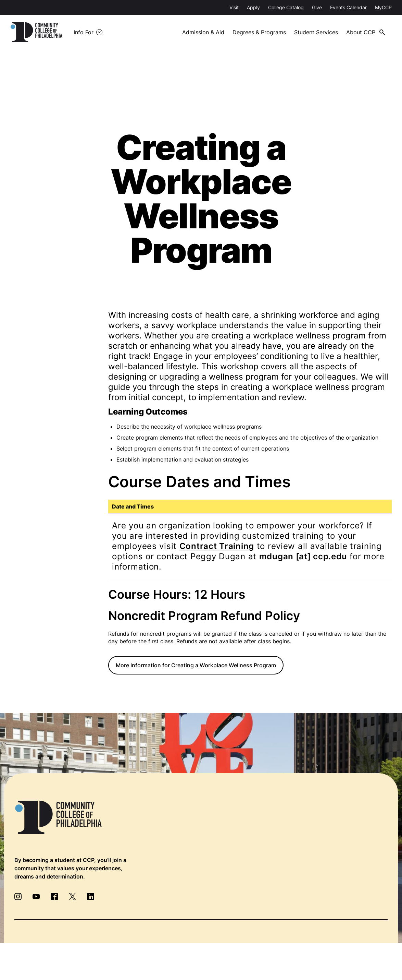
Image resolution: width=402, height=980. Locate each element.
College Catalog (286, 7)
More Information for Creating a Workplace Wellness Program (196, 665)
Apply (253, 7)
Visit (234, 7)
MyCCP (383, 7)
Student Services (316, 32)
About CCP (361, 32)
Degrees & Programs (259, 32)
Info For (84, 32)
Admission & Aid (203, 32)
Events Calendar (348, 7)
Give (317, 7)
